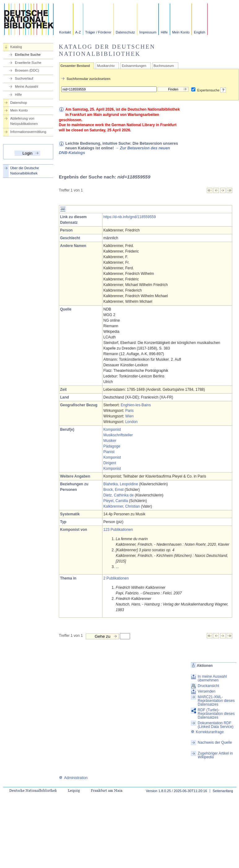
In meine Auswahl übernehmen (212, 678)
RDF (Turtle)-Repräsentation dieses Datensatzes (216, 714)
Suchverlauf (24, 78)
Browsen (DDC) (27, 70)
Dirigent (110, 463)
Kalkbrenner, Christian (122, 506)
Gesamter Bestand (75, 66)
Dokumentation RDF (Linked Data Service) (216, 725)
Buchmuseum (164, 66)
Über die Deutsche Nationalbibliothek (25, 171)
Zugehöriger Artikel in (215, 755)
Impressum (148, 32)
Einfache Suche (28, 55)
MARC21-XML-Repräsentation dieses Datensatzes (216, 701)
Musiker (110, 441)
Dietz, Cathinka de (119, 495)
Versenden (207, 691)
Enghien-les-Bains (136, 405)
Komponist (112, 430)
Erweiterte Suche (28, 63)
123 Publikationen (118, 530)
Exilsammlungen (134, 66)
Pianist (109, 452)
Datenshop (19, 103)
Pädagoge (112, 446)
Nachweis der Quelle (215, 742)
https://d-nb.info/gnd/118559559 (130, 217)
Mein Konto (181, 32)
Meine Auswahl (26, 86)
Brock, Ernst (113, 490)
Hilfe (164, 32)
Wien (129, 416)
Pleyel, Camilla (116, 501)
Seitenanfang (223, 791)
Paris (129, 411)
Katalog (16, 47)
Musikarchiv (106, 66)
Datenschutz (125, 32)
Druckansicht (209, 686)
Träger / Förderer (98, 32)
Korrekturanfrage (207, 732)
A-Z (78, 32)
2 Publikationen (116, 578)
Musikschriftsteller (118, 435)
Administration (73, 778)
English (200, 32)
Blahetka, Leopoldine (121, 484)
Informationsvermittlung (28, 132)
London (131, 422)
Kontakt (65, 32)
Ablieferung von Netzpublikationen (24, 121)
